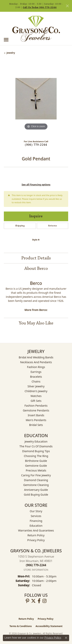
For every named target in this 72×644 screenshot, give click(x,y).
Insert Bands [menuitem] (36, 415)
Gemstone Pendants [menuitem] (36, 410)
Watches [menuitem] (36, 396)
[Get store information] (36, 570)
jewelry (11, 53)
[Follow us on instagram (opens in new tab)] (44, 601)
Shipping (20, 226)
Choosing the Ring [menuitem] (36, 456)
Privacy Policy (36, 540)
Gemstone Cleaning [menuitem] (36, 485)
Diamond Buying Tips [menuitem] (36, 451)
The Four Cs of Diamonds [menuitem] (36, 446)
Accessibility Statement (49, 626)
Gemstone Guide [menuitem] (36, 466)
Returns (53, 226)
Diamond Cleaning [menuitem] (36, 480)
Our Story (36, 511)
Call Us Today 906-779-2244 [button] (40, 7)
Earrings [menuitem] (36, 372)
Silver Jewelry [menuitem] (36, 386)
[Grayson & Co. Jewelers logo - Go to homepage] (36, 29)
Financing (36, 521)
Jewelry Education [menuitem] (36, 441)
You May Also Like (36, 323)
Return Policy (36, 535)
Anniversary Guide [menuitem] (36, 490)
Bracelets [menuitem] (36, 377)
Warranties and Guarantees (36, 530)
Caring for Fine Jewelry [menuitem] (36, 475)
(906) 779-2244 (36, 145)
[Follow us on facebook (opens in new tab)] (39, 601)
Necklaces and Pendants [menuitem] (36, 362)
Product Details (36, 258)
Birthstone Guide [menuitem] (36, 461)
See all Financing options (36, 185)
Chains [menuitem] (36, 381)
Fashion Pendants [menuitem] (36, 406)
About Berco (36, 268)
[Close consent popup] (66, 638)
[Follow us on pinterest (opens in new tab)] (27, 601)
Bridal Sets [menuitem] (36, 425)
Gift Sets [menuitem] (36, 401)
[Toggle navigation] (6, 40)
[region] (36, 99)
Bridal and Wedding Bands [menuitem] (36, 357)
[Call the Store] (36, 565)
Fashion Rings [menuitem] (36, 367)
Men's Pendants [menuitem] (36, 420)
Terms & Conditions (21, 626)
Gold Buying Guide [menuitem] (36, 495)
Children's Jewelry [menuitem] (36, 391)
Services (36, 516)
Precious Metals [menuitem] (36, 470)
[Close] (67, 6)
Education (36, 526)
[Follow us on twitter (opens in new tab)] (33, 601)
